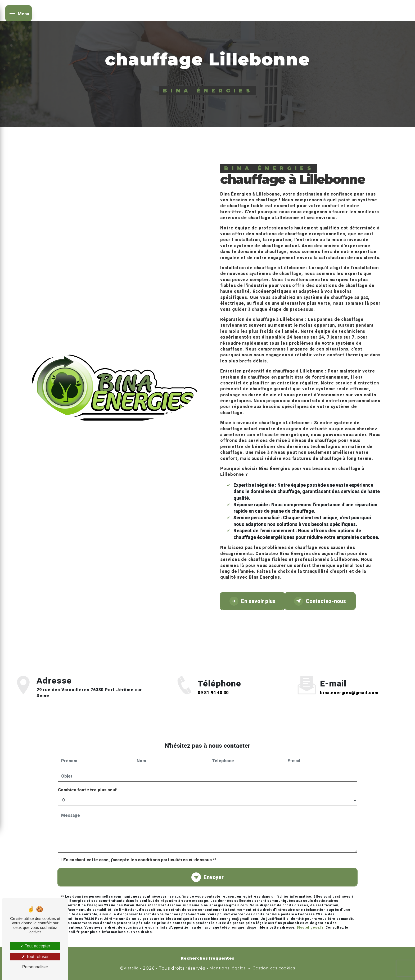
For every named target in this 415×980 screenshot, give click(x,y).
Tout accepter (35, 946)
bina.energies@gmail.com (349, 687)
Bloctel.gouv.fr (310, 921)
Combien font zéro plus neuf (87, 784)
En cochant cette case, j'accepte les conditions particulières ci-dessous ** (140, 854)
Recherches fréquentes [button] (207, 958)
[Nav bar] (19, 13)
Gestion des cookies (274, 968)
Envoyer (214, 871)
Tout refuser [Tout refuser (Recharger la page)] (35, 957)
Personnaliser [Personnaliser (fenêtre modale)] (35, 967)
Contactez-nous (320, 601)
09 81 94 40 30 (213, 699)
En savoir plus (252, 601)
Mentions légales (227, 968)
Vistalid (131, 968)
